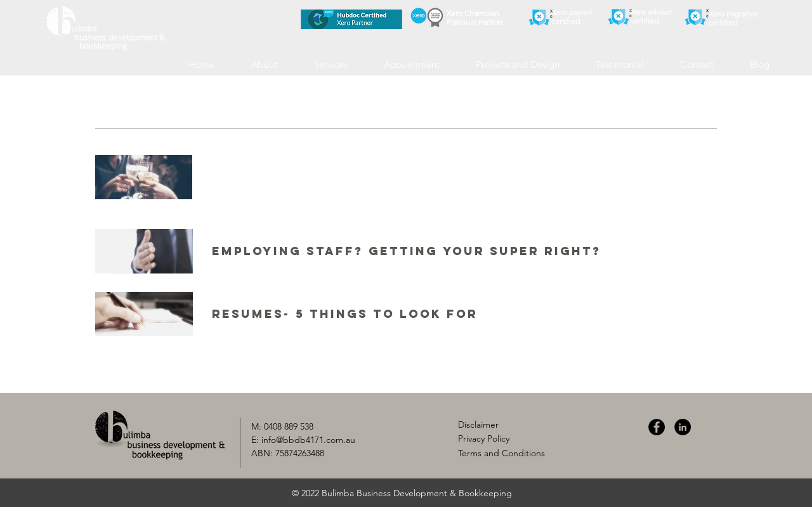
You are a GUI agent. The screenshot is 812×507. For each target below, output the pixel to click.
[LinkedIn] (683, 427)
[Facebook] (657, 427)
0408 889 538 (289, 426)
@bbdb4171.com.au (316, 440)
